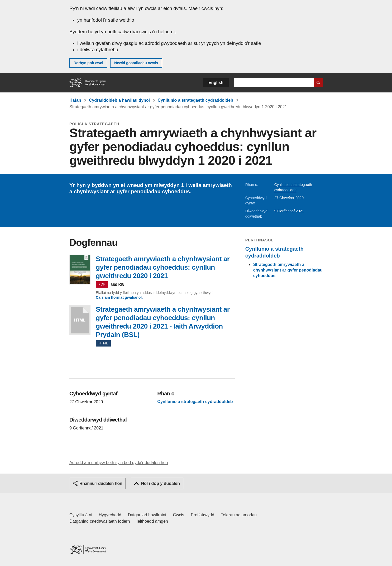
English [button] (216, 83)
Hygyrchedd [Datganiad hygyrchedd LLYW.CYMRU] (110, 515)
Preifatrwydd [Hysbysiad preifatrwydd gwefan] (202, 515)
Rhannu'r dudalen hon (101, 483)
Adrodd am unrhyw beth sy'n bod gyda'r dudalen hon (119, 463)
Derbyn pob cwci (88, 63)
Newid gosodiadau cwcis (136, 63)
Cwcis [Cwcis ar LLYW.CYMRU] (179, 515)
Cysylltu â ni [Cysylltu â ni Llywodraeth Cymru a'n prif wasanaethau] (81, 515)
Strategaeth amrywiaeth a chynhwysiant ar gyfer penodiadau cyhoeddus (288, 270)
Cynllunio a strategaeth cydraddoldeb (195, 100)
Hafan (75, 100)
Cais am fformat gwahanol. (119, 297)
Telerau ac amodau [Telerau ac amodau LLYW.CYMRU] (239, 515)
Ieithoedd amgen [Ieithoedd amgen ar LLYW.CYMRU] (152, 521)
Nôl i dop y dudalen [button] (160, 483)
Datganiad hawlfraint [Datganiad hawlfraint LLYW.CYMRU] (147, 515)
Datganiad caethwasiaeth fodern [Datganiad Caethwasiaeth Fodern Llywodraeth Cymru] (100, 521)
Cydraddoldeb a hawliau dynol (119, 100)
